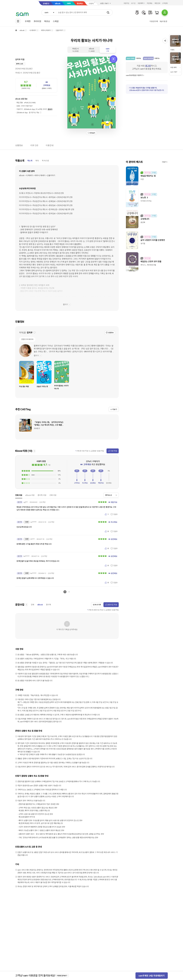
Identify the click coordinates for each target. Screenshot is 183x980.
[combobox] (49, 12)
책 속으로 (45, 161)
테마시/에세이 (46, 30)
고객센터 (165, 3)
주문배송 (150, 3)
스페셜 (56, 21)
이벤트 (172, 50)
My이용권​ (163, 21)
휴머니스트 (20, 64)
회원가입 (126, 3)
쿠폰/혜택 (173, 68)
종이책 (48, 605)
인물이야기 (59, 30)
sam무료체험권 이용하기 (134, 75)
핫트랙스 (80, 4)
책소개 (30, 161)
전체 (33, 605)
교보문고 (46, 4)
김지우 (18, 59)
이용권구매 (154, 21)
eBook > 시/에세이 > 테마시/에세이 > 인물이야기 (37, 175)
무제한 (28, 21)
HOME (16, 30)
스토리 (91, 4)
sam (69, 3)
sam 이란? (174, 72)
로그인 (133, 3)
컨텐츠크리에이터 (27, 339)
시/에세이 (33, 30)
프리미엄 (37, 21)
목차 (37, 161)
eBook (58, 4)
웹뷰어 (50, 109)
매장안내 (157, 3)
